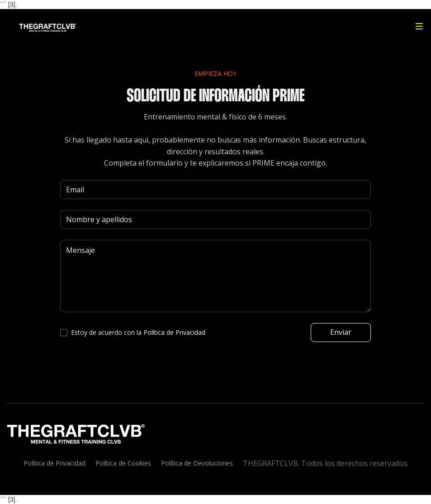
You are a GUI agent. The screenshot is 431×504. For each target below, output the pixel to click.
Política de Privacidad (54, 463)
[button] (419, 26)
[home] (43, 26)
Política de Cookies (123, 463)
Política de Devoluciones (197, 463)
